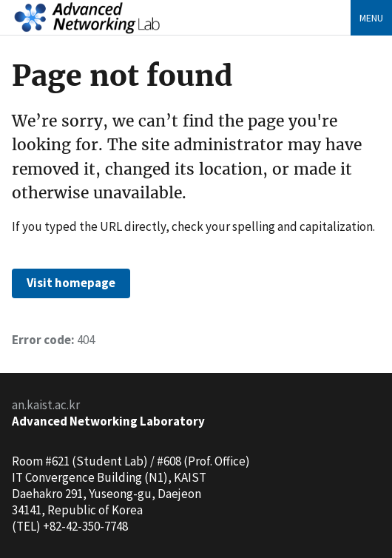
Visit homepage (71, 283)
